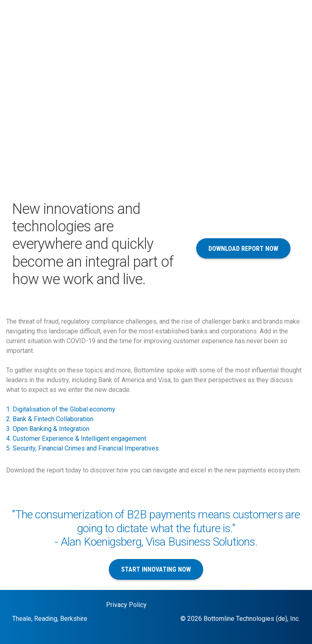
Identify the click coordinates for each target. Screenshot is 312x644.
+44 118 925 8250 (274, 25)
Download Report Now (243, 249)
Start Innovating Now (156, 569)
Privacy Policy (126, 605)
